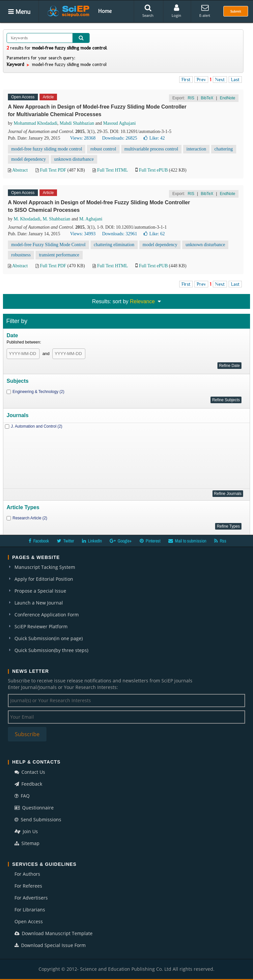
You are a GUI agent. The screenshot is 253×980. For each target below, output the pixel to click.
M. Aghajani (91, 219)
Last (235, 80)
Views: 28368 (83, 138)
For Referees (28, 886)
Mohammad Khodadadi (36, 123)
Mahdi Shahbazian (77, 123)
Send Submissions (38, 819)
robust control (103, 149)
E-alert (205, 11)
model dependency (28, 159)
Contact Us (30, 772)
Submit (236, 11)
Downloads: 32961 (120, 234)
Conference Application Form (47, 615)
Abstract (20, 170)
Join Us (26, 831)
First (186, 80)
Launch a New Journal (39, 603)
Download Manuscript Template (54, 933)
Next (220, 80)
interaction (196, 149)
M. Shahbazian (56, 219)
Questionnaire (34, 808)
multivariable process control (151, 149)
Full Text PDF (53, 170)
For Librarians (30, 910)
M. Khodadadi (27, 219)
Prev (201, 80)
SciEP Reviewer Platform (41, 626)
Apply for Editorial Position (44, 579)
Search (148, 11)
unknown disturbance (74, 159)
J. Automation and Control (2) (37, 426)
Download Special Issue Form (50, 945)
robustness (21, 255)
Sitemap (27, 843)
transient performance (59, 255)
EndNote (227, 98)
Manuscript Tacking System (45, 567)
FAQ (22, 796)
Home (105, 11)
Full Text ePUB (153, 170)
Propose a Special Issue (40, 591)
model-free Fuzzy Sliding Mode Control (48, 245)
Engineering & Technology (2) (38, 392)
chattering (224, 149)
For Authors (27, 874)
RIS (191, 98)
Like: (154, 138)
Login (176, 11)
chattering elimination (114, 245)
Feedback (28, 784)
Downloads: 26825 (120, 138)
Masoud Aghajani (119, 123)
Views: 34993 (83, 234)
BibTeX (207, 98)
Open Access (29, 921)
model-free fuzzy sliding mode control (47, 149)
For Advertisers (31, 898)
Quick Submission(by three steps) (51, 650)
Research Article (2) (30, 518)
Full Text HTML (112, 170)
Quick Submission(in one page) (49, 638)
